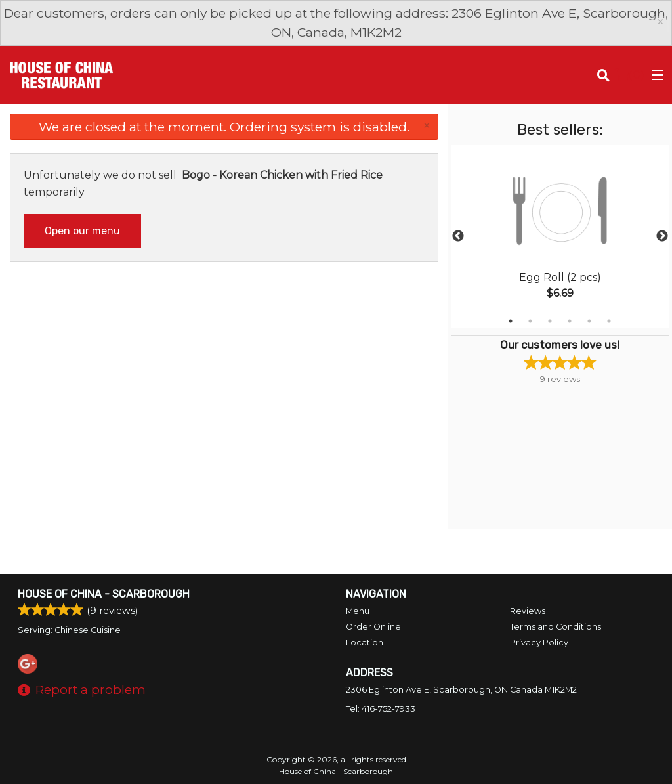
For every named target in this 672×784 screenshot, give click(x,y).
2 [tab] (530, 321)
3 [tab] (550, 321)
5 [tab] (589, 321)
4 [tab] (570, 321)
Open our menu (82, 231)
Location (365, 642)
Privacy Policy (539, 642)
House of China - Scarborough (104, 594)
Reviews (528, 611)
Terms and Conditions (556, 627)
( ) (630, 75)
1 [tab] (511, 321)
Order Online (373, 627)
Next (662, 236)
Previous (458, 236)
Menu (358, 611)
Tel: (381, 709)
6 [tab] (609, 321)
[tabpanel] (560, 236)
